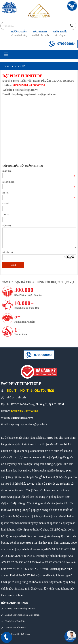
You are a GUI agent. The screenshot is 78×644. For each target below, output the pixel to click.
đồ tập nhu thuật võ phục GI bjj (38, 530)
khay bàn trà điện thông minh (29, 464)
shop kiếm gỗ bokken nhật (42, 477)
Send (13, 265)
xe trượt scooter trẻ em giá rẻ (31, 457)
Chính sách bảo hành (15, 628)
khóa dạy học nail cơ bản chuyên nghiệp (31, 470)
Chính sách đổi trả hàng (17, 634)
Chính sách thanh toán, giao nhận (22, 615)
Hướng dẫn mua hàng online (20, 608)
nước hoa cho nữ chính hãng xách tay (24, 438)
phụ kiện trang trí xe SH (31, 444)
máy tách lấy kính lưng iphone (51, 589)
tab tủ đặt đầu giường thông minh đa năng (31, 503)
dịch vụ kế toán (42, 516)
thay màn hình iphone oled (48, 523)
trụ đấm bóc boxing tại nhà (39, 536)
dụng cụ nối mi (16, 477)
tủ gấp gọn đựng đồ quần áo (45, 510)
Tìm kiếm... (72, 26)
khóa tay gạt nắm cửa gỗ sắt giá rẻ (42, 484)
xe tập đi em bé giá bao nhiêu (26, 451)
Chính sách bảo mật (15, 621)
